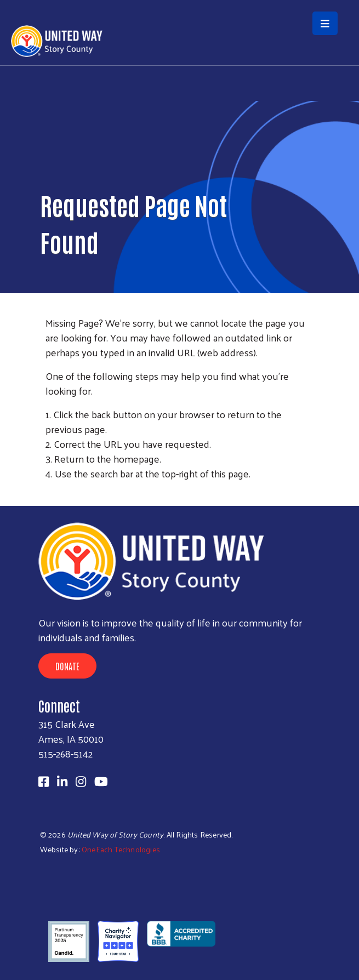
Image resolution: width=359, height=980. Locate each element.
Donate (67, 666)
